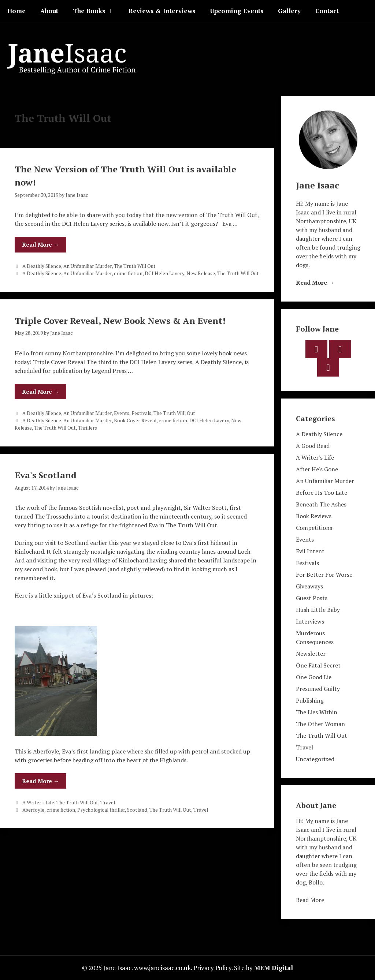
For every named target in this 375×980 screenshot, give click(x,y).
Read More (310, 900)
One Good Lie (314, 677)
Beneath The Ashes (321, 504)
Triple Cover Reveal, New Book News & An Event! (120, 321)
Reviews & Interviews (162, 11)
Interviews (310, 621)
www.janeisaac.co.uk (162, 968)
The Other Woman (320, 724)
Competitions (314, 528)
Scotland (137, 810)
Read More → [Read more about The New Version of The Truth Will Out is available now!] (40, 244)
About (49, 11)
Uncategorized (315, 759)
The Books (97, 11)
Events (122, 413)
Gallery (289, 11)
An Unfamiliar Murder (88, 266)
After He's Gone (317, 469)
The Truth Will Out (135, 266)
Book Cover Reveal (135, 420)
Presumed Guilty (318, 689)
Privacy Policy (212, 968)
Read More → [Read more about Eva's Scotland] (40, 781)
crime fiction (128, 273)
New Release (201, 273)
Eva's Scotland (46, 475)
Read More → (315, 283)
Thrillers (88, 428)
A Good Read (313, 446)
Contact (327, 11)
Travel (108, 803)
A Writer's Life (38, 803)
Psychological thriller (101, 810)
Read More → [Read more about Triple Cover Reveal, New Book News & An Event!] (40, 392)
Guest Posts (312, 598)
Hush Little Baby (318, 610)
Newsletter (311, 654)
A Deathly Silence (42, 266)
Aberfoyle (33, 810)
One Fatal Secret (318, 665)
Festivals (141, 413)
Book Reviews (314, 516)
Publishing (310, 700)
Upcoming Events (237, 11)
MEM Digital (274, 968)
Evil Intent (310, 551)
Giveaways (309, 586)
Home (16, 11)
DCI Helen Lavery (164, 273)
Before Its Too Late (322, 493)
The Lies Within (317, 712)
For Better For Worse (324, 575)
